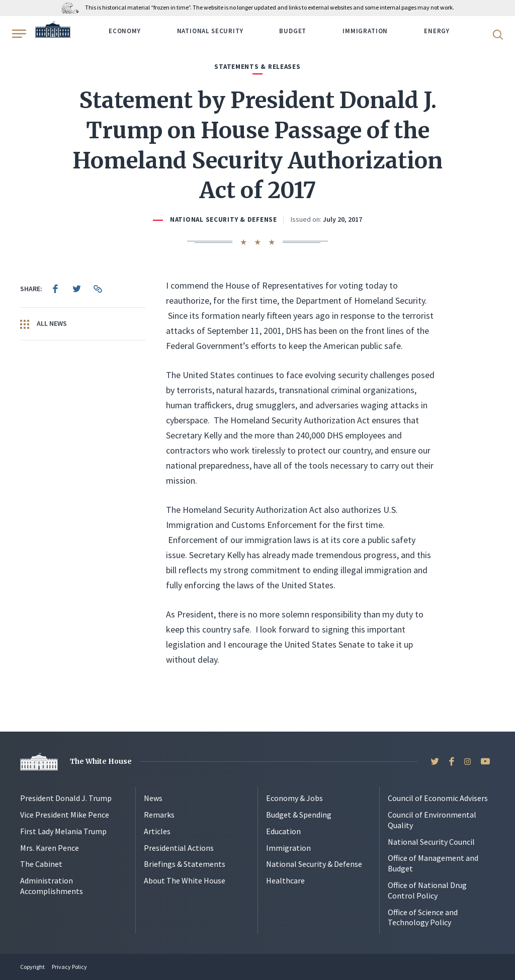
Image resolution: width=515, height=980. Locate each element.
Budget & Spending (299, 815)
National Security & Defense (224, 219)
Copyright (32, 967)
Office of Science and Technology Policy (423, 917)
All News (44, 324)
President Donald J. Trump (66, 798)
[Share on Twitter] (76, 289)
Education (283, 831)
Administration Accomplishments (52, 886)
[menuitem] (55, 289)
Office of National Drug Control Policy (427, 890)
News (153, 798)
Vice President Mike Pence (65, 815)
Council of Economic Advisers (438, 798)
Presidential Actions (179, 848)
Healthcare (285, 880)
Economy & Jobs (294, 798)
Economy (125, 31)
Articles (157, 831)
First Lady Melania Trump (63, 831)
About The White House (185, 880)
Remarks (159, 815)
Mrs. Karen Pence (50, 848)
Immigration (365, 31)
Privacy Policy (69, 967)
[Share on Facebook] (55, 289)
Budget (293, 31)
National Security (210, 31)
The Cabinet (41, 864)
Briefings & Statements (185, 864)
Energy (437, 31)
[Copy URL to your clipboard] (98, 289)
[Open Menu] (18, 34)
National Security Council (431, 842)
